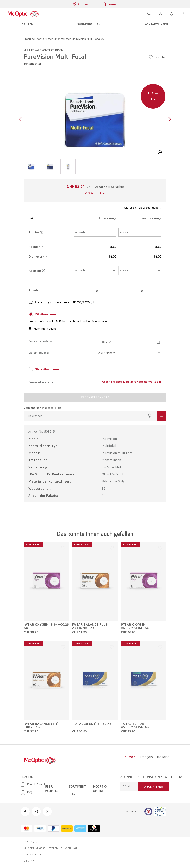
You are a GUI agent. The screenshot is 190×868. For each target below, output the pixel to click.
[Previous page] (21, 120)
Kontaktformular (31, 785)
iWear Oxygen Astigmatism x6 (135, 626)
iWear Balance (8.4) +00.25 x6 (41, 725)
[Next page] (169, 120)
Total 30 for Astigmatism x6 (135, 725)
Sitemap (29, 861)
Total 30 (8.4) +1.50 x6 (92, 724)
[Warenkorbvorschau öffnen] (183, 14)
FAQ (26, 793)
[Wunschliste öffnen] (172, 14)
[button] (161, 14)
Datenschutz (32, 855)
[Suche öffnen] (149, 14)
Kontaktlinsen (45, 39)
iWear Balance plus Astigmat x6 (90, 626)
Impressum (31, 842)
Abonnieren (154, 787)
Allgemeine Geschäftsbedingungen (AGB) (51, 848)
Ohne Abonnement (48, 369)
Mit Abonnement (47, 314)
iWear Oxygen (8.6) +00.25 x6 (46, 626)
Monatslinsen (64, 39)
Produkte (29, 39)
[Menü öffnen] (52, 14)
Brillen (73, 794)
